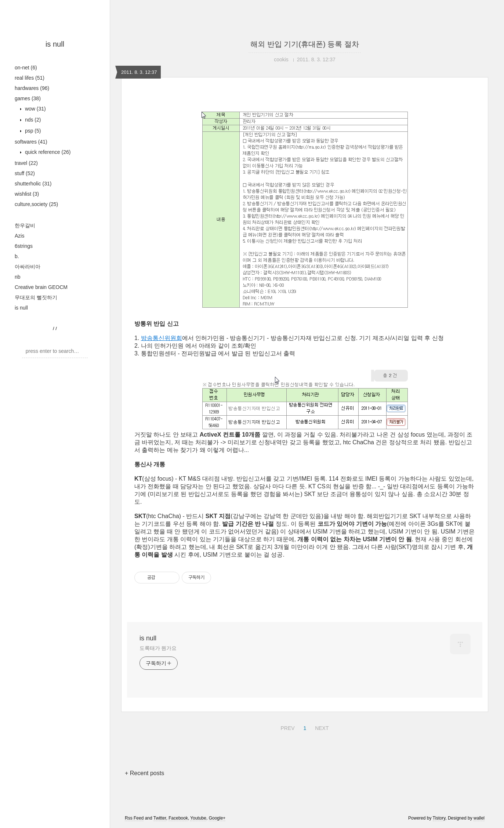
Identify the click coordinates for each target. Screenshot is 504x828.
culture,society (36, 204)
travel (26, 163)
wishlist (27, 194)
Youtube (198, 818)
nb (18, 277)
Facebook (178, 818)
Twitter (160, 818)
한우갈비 (25, 225)
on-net (26, 68)
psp (32, 131)
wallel (479, 818)
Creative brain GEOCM (41, 287)
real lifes (30, 78)
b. (17, 256)
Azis (19, 236)
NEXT (321, 727)
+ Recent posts (144, 773)
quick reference (47, 152)
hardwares (32, 88)
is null (55, 44)
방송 (147, 338)
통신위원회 (167, 338)
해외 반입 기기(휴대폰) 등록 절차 (305, 44)
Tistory (439, 818)
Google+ (217, 818)
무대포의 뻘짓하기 (36, 297)
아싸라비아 (28, 267)
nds (32, 120)
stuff (25, 173)
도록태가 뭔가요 (158, 648)
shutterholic (33, 184)
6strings (24, 246)
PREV (287, 727)
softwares (31, 142)
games (28, 98)
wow (35, 109)
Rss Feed (134, 818)
